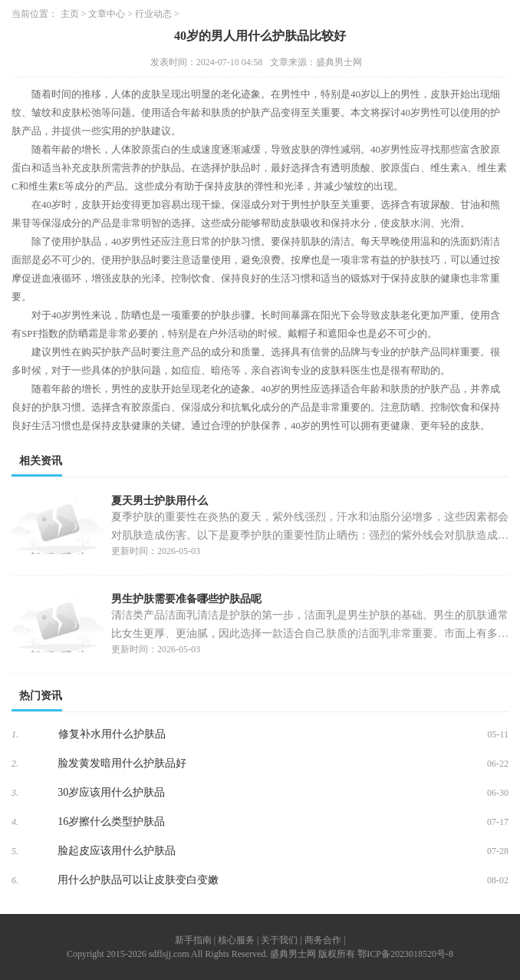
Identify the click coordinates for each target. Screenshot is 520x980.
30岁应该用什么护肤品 (111, 792)
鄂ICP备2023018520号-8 (405, 954)
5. (15, 851)
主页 (70, 14)
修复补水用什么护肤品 (112, 734)
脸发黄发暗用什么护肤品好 (122, 763)
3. (15, 793)
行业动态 (153, 14)
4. (15, 822)
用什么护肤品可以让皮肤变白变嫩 (138, 880)
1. (15, 734)
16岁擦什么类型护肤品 (111, 822)
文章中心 (107, 14)
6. (15, 880)
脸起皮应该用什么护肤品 (117, 851)
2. (15, 764)
